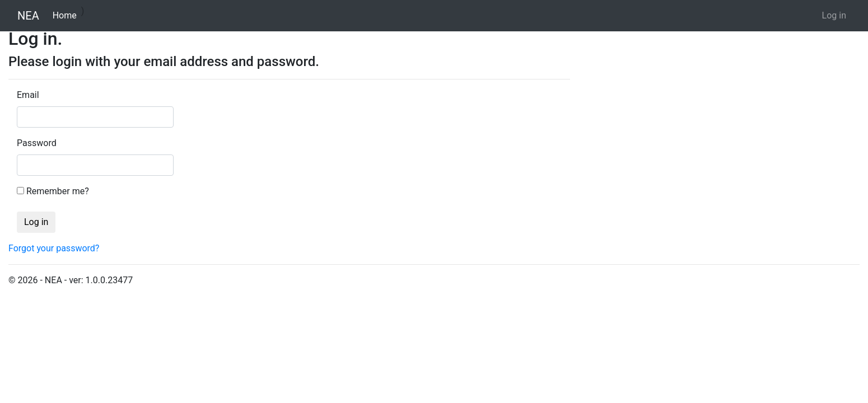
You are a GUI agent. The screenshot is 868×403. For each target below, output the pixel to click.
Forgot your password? (54, 248)
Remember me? (58, 191)
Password (37, 143)
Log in (834, 15)
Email (28, 95)
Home (67, 15)
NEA (28, 16)
